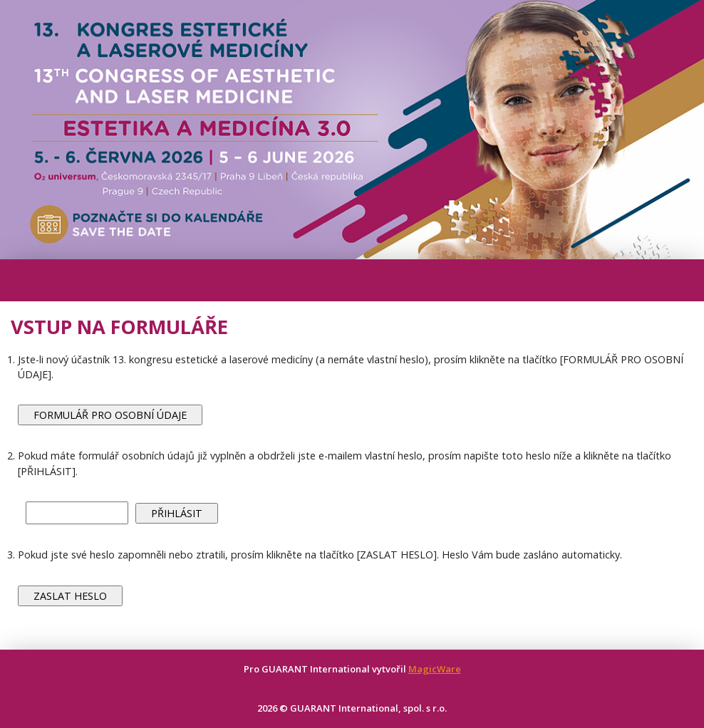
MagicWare (435, 669)
